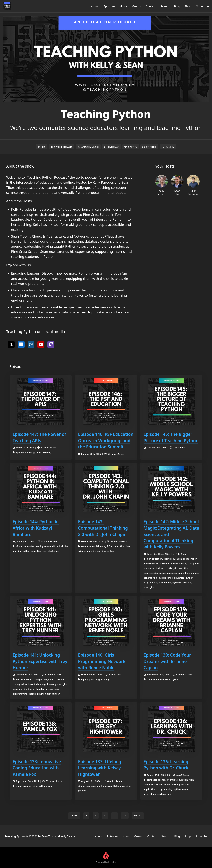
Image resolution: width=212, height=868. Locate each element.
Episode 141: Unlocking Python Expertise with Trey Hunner (40, 661)
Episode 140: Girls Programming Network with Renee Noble (102, 661)
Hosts (124, 6)
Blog (177, 6)
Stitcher (149, 147)
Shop (188, 6)
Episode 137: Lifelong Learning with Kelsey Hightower (100, 768)
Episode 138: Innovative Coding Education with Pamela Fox (37, 768)
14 (125, 816)
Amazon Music (88, 147)
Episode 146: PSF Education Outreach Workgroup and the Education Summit (106, 440)
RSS (42, 147)
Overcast (112, 147)
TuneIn (168, 147)
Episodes (109, 6)
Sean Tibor (177, 185)
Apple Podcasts (62, 147)
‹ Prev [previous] (74, 816)
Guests (136, 6)
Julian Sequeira (193, 185)
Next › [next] (138, 816)
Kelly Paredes (161, 185)
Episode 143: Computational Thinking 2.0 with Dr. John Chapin (103, 528)
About (95, 6)
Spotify (131, 147)
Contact (151, 6)
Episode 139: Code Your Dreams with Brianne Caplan (167, 661)
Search (165, 6)
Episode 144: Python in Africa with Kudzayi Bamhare (36, 528)
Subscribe (202, 6)
